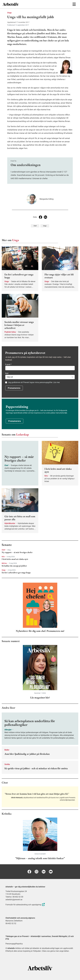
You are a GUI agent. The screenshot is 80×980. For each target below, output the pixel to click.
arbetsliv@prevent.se (14, 900)
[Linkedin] (44, 872)
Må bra (4, 563)
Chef (4, 550)
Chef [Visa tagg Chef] (35, 226)
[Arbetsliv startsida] (40, 968)
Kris (3, 557)
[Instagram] (36, 872)
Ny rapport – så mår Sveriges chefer (17, 552)
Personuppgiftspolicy (14, 944)
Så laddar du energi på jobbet (14, 566)
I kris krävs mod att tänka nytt (15, 559)
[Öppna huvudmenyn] (74, 4)
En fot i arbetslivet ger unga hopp (16, 573)
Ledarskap (22, 434)
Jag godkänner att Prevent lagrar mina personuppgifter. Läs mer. (34, 382)
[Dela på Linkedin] (45, 217)
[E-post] (51, 872)
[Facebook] (29, 872)
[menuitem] (21, 4)
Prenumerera (14, 388)
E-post (8, 364)
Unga (9, 13)
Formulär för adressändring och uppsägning (25, 905)
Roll (7, 373)
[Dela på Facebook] (41, 217)
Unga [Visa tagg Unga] (45, 226)
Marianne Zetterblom (14, 921)
